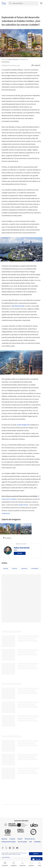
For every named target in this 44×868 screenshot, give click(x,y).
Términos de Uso (23, 853)
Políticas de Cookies (16, 854)
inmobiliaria (35, 569)
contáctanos (6, 513)
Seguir (20, 553)
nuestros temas (23, 505)
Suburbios (24, 569)
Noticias (6, 569)
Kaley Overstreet (22, 548)
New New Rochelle (18, 306)
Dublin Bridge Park (23, 425)
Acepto (36, 854)
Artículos (15, 569)
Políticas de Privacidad (6, 854)
